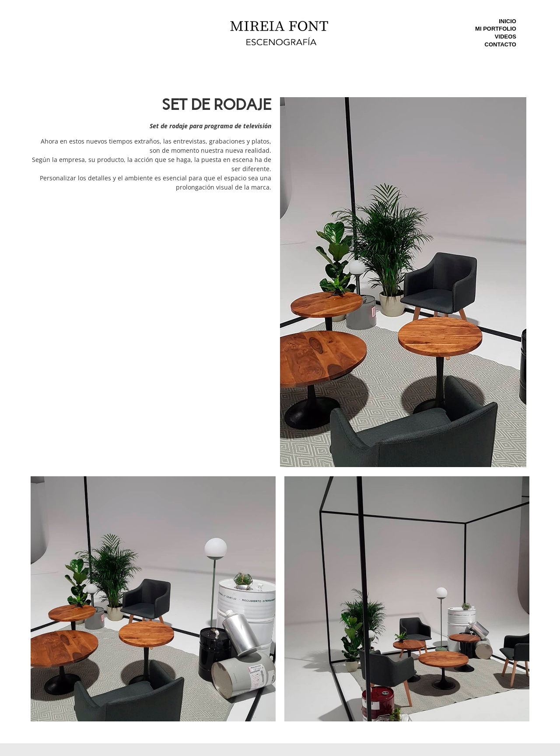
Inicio (507, 21)
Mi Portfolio (496, 29)
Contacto (500, 44)
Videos (506, 37)
